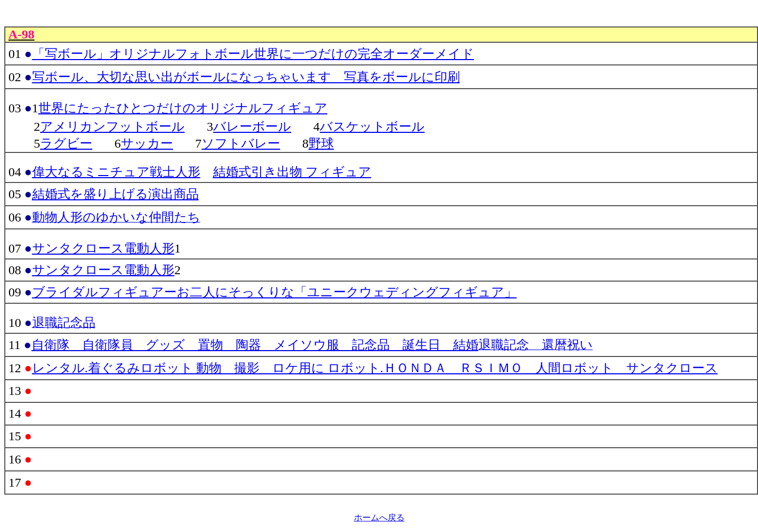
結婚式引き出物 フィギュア (292, 172)
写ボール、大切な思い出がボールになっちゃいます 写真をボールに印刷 (246, 77)
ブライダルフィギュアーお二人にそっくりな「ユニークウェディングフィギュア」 (275, 292)
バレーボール (252, 127)
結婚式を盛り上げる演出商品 (116, 194)
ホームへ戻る (379, 518)
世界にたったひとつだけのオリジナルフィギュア (183, 108)
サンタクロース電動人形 (103, 248)
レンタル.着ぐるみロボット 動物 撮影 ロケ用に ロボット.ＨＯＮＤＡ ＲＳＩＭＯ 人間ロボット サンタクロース (375, 368)
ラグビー (66, 143)
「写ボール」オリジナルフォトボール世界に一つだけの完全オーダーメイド (253, 54)
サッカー (147, 143)
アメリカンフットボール (112, 127)
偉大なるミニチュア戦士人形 (116, 172)
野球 (321, 143)
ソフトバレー (241, 143)
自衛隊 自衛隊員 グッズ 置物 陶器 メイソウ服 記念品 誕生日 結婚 (255, 345)
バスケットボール (372, 127)
